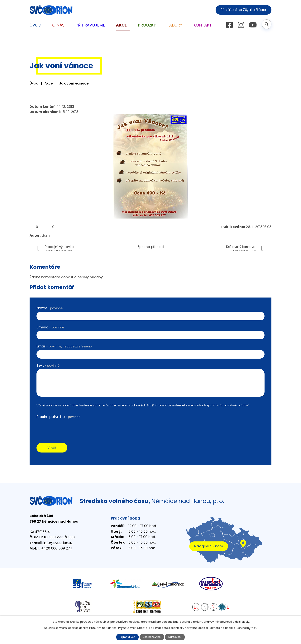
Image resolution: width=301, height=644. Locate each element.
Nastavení (176, 637)
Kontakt (203, 25)
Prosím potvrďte (58, 417)
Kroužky (147, 25)
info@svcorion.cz (58, 543)
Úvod (34, 83)
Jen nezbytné (152, 637)
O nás (58, 25)
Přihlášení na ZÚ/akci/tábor (242, 10)
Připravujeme (90, 25)
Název (50, 308)
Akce (49, 83)
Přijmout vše (127, 637)
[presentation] (66, 428)
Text (48, 365)
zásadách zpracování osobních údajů (220, 405)
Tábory (175, 25)
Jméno (50, 327)
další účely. (243, 622)
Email (64, 346)
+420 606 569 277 (57, 549)
